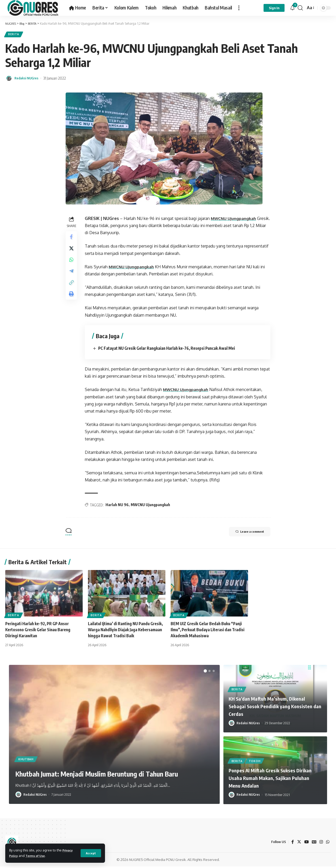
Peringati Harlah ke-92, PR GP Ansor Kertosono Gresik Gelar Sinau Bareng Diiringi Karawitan (40, 631)
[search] (300, 8)
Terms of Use (38, 856)
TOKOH (256, 762)
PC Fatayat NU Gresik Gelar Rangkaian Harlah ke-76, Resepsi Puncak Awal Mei (172, 350)
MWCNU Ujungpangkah (235, 220)
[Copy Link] (72, 290)
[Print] (72, 302)
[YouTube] (306, 843)
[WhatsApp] (328, 843)
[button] (205, 672)
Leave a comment (244, 534)
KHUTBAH (27, 746)
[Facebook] (291, 843)
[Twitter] (298, 843)
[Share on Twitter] (72, 252)
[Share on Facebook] (72, 239)
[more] (239, 8)
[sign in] (274, 8)
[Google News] (313, 843)
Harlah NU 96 (118, 507)
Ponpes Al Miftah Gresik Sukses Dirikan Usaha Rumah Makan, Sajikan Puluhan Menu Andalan (274, 779)
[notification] (292, 8)
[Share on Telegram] (72, 277)
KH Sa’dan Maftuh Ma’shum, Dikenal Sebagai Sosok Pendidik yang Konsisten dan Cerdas (273, 708)
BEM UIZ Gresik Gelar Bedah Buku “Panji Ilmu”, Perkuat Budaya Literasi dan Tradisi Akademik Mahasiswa (208, 631)
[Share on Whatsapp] (72, 264)
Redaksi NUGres (28, 80)
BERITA (15, 35)
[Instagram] (321, 843)
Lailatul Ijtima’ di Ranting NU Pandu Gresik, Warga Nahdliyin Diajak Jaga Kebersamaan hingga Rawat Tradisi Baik (125, 631)
